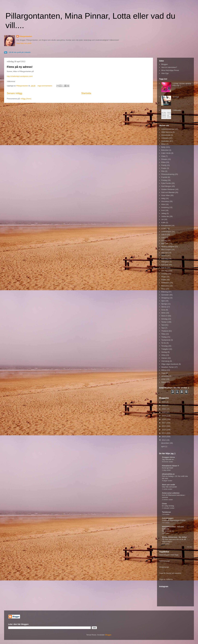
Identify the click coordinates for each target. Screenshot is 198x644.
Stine (163, 313)
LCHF (164, 229)
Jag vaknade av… (169, 459)
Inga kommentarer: (45, 86)
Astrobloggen (168, 518)
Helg (163, 198)
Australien (165, 141)
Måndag (164, 259)
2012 (164, 440)
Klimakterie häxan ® (170, 466)
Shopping (165, 298)
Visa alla (189, 547)
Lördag (164, 241)
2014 (164, 433)
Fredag (164, 180)
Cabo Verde (166, 153)
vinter (163, 379)
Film (163, 171)
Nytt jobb (165, 265)
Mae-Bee (165, 244)
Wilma (164, 370)
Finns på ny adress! (20, 67)
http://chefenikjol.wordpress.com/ (20, 76)
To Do (164, 343)
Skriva (164, 307)
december (165, 443)
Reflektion (165, 283)
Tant (163, 325)
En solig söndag (168, 506)
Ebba (163, 162)
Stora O (164, 316)
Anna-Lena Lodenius (171, 493)
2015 (164, 430)
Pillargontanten (26, 36)
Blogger (108, 635)
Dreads (164, 159)
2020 (164, 412)
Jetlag (164, 213)
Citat (163, 156)
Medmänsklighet (168, 247)
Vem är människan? (169, 67)
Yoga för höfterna (166, 579)
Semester (165, 295)
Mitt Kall (164, 253)
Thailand (165, 331)
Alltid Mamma (167, 132)
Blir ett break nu (168, 531)
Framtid (164, 177)
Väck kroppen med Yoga (169, 555)
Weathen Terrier (168, 367)
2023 (164, 402)
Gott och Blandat (168, 192)
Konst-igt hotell (168, 468)
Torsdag (164, 346)
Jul (162, 219)
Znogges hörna (168, 457)
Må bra (164, 256)
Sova (163, 310)
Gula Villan (166, 195)
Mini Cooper (166, 250)
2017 (164, 423)
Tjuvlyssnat (166, 340)
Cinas (164, 504)
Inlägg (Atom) (26, 99)
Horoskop (165, 201)
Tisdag (164, 337)
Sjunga (164, 304)
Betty (163, 147)
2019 (164, 416)
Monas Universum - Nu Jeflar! (175, 537)
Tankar (164, 322)
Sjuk (163, 301)
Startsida (86, 93)
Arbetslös (165, 138)
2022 (164, 405)
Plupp (164, 277)
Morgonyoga (164, 567)
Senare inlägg (14, 93)
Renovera (165, 286)
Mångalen (165, 262)
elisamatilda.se (168, 474)
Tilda (163, 334)
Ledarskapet (166, 232)
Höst (163, 204)
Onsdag (164, 274)
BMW (163, 144)
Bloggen (165, 64)
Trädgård (165, 349)
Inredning (165, 207)
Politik (164, 280)
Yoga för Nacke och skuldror (170, 573)
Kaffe (163, 223)
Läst (163, 238)
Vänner (164, 358)
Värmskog (165, 361)
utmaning (165, 376)
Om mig (164, 271)
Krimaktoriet (166, 226)
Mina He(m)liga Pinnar (170, 70)
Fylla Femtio (166, 183)
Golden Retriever (168, 189)
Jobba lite (165, 216)
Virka (163, 355)
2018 (164, 419)
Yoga (163, 373)
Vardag (164, 352)
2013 (164, 436)
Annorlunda (166, 135)
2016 (164, 426)
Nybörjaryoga (164, 561)
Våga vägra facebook (170, 364)
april (163, 446)
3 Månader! (177, 110)
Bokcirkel (165, 150)
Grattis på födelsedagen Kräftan (174, 520)
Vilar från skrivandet (169, 487)
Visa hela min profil (24, 43)
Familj (164, 165)
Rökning (165, 292)
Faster (164, 168)
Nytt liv (164, 268)
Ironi (163, 210)
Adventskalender (168, 129)
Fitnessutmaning (168, 174)
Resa (163, 289)
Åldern (164, 382)
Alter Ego (165, 73)
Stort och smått (168, 485)
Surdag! (176, 97)
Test (163, 328)
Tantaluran (166, 512)
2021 (164, 409)
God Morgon (166, 186)
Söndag (164, 319)
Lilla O (164, 235)
